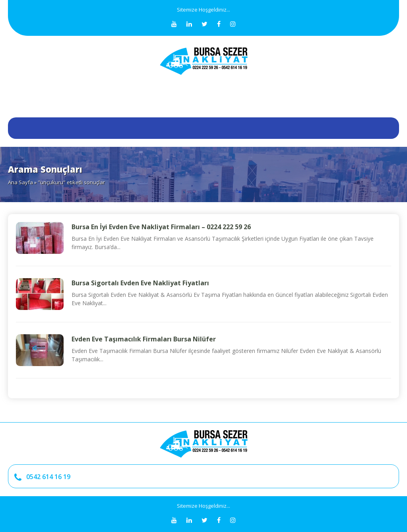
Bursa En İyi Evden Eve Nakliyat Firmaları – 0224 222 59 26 (161, 227)
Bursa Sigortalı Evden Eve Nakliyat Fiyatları (140, 283)
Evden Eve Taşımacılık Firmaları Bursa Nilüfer (144, 339)
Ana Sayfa (20, 182)
